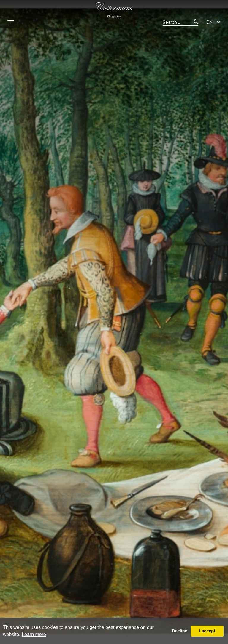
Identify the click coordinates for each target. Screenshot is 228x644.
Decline (179, 631)
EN (210, 22)
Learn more (34, 634)
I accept (207, 631)
